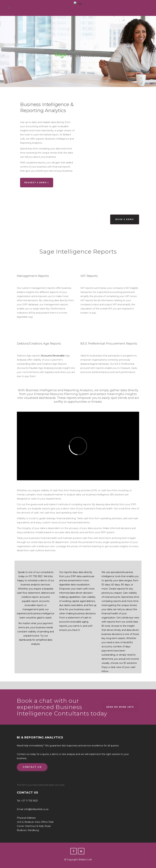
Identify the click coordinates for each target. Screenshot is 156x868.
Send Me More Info (120, 707)
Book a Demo (125, 219)
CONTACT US (32, 767)
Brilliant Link (85, 860)
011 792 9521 (36, 576)
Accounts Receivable (53, 356)
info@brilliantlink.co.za (36, 809)
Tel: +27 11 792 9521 (27, 801)
